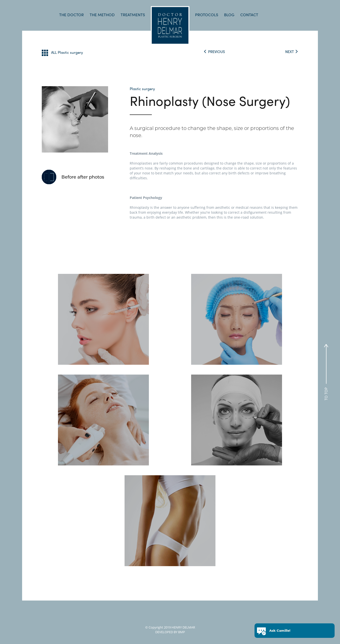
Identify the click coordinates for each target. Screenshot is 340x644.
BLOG (229, 15)
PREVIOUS (214, 52)
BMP (181, 632)
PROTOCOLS (207, 15)
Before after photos (83, 177)
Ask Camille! (280, 631)
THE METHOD (102, 15)
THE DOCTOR (71, 15)
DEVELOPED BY (166, 632)
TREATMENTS (133, 15)
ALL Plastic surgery (62, 53)
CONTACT (249, 15)
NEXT (292, 52)
